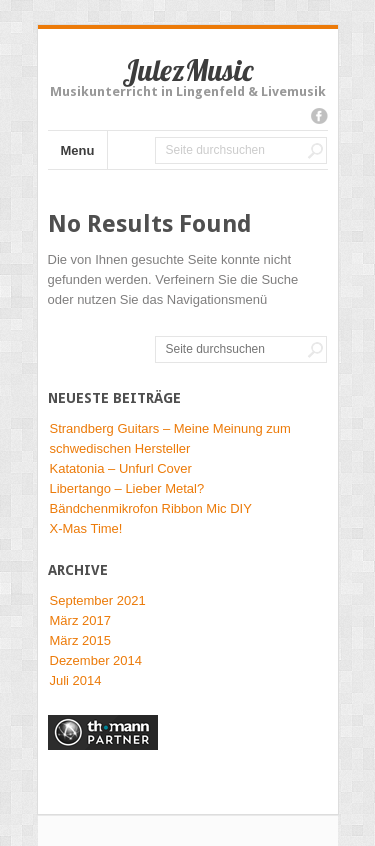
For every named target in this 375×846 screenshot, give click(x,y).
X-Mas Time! (86, 528)
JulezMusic (187, 70)
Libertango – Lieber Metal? (127, 488)
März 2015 (80, 640)
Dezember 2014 (96, 660)
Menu (78, 150)
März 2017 (80, 620)
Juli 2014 (76, 680)
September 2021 (98, 600)
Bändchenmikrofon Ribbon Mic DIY (151, 508)
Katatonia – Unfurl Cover (121, 468)
